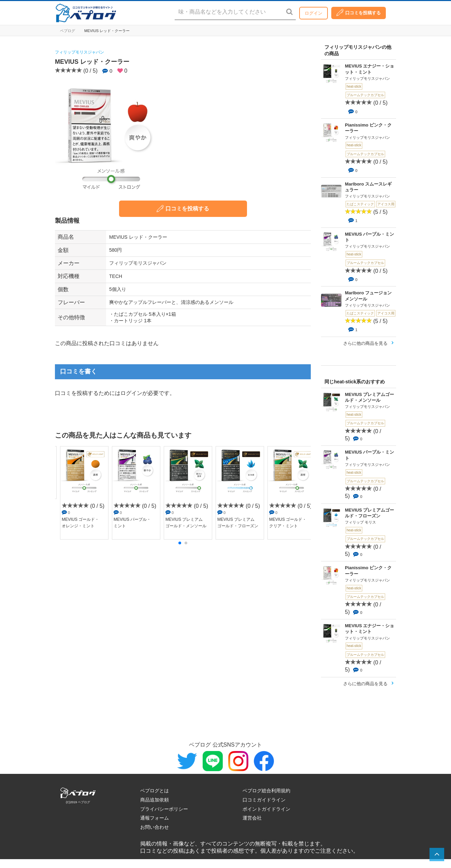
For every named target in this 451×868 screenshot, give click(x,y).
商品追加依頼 (155, 800)
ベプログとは (155, 791)
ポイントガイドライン (266, 809)
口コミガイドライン (264, 800)
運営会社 (252, 818)
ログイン (314, 13)
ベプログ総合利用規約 (266, 791)
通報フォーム (155, 818)
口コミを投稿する (359, 12)
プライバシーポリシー (164, 809)
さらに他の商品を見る (365, 343)
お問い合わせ (155, 827)
